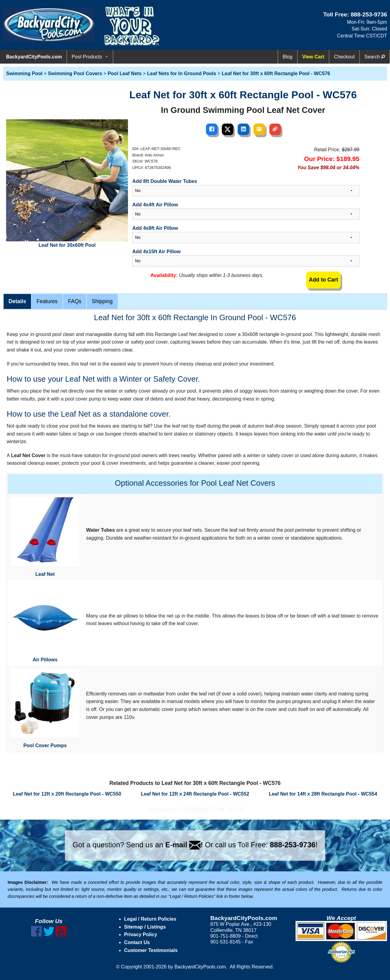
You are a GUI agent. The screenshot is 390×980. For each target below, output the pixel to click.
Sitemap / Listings (145, 927)
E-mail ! (184, 845)
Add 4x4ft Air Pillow (155, 205)
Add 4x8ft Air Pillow (155, 228)
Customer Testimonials (151, 950)
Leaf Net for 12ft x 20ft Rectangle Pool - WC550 (67, 794)
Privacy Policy (141, 935)
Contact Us (137, 942)
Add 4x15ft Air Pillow (156, 252)
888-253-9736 (369, 14)
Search (375, 57)
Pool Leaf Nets (124, 73)
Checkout (344, 57)
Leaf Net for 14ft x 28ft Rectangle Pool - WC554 (323, 794)
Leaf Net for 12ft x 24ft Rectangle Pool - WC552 (195, 794)
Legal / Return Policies (150, 919)
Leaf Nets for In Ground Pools (182, 73)
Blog (288, 57)
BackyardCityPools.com (34, 57)
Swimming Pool (24, 73)
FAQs (75, 301)
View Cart (313, 57)
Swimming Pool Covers (75, 73)
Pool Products (87, 57)
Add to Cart (324, 280)
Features (47, 301)
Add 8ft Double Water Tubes (165, 181)
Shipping (102, 301)
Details (17, 301)
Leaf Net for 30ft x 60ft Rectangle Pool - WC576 (276, 73)
